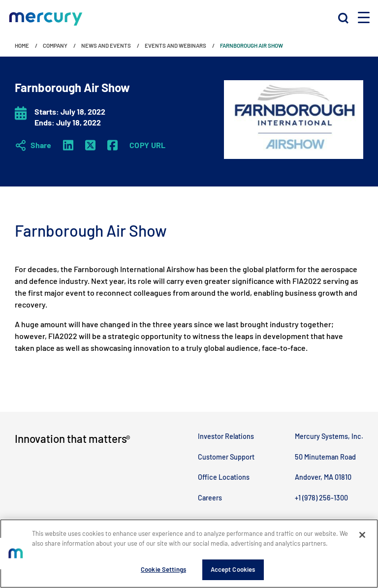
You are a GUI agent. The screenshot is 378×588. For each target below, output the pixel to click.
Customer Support (226, 457)
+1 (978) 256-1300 (321, 498)
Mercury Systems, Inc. (329, 436)
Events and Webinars (175, 45)
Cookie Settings (163, 570)
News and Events (106, 45)
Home (22, 45)
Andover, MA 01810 (323, 477)
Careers (210, 498)
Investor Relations (226, 436)
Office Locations (224, 477)
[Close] (362, 535)
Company (55, 45)
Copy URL (148, 145)
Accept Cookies (233, 570)
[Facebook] (112, 145)
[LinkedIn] (68, 145)
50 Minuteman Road (325, 457)
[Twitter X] (90, 145)
